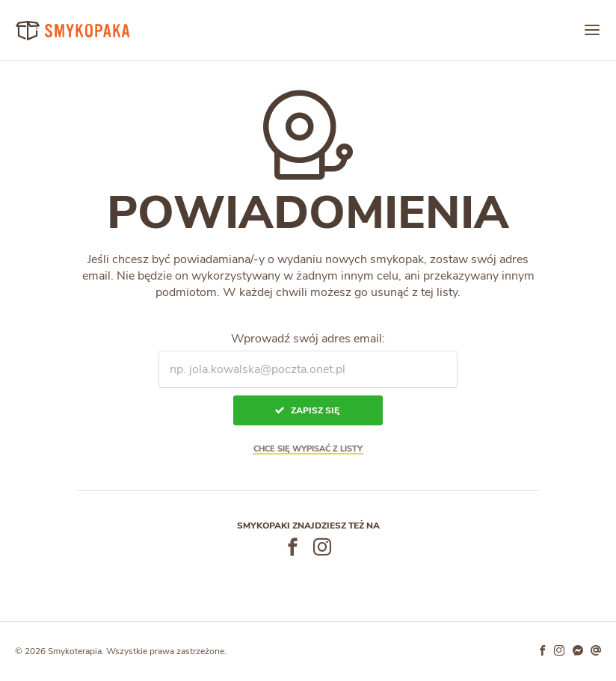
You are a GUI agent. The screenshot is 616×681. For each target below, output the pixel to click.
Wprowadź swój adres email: (308, 339)
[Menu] (592, 30)
